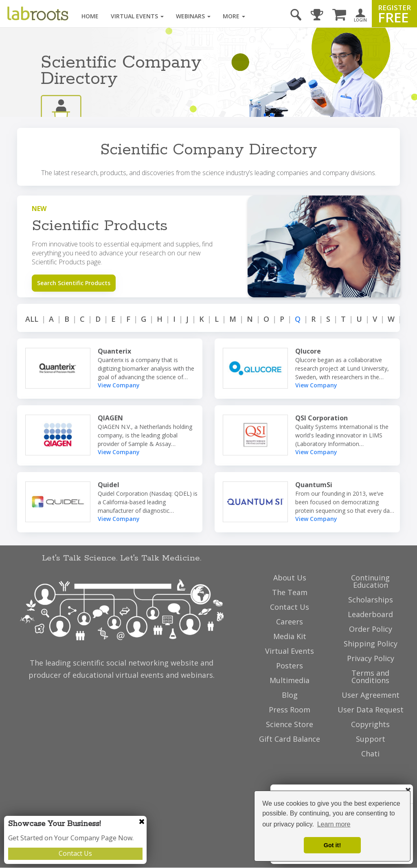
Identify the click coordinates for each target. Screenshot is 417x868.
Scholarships (371, 600)
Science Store (290, 724)
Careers (290, 622)
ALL (32, 319)
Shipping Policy (371, 644)
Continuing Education (370, 581)
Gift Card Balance (290, 739)
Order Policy (371, 629)
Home (90, 16)
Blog (290, 695)
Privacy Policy (371, 658)
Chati (370, 754)
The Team (290, 592)
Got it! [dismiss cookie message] (332, 845)
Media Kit (290, 636)
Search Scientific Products (74, 283)
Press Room (290, 710)
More (234, 16)
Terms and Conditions (370, 677)
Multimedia (290, 680)
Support (371, 739)
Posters (290, 666)
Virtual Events (137, 16)
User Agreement (371, 695)
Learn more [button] (334, 824)
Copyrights (370, 724)
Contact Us (75, 853)
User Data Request (371, 710)
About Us (290, 578)
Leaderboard (370, 614)
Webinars (193, 16)
